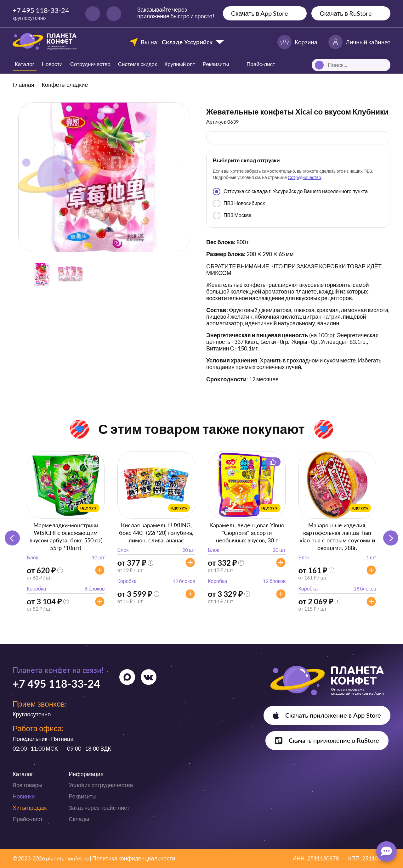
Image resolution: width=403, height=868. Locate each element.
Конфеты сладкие (65, 85)
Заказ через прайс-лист (99, 808)
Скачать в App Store (260, 13)
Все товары (27, 785)
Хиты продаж (30, 808)
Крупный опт (180, 64)
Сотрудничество (90, 64)
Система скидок (138, 64)
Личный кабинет (359, 42)
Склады (79, 819)
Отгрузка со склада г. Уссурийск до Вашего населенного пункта (290, 192)
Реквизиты (216, 64)
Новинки (24, 796)
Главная (23, 85)
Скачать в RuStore (346, 13)
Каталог (25, 64)
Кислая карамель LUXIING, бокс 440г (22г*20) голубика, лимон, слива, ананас (156, 533)
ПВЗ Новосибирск (239, 204)
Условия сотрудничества (101, 785)
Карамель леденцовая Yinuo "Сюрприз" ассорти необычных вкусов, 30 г (247, 533)
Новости (52, 64)
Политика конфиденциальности (134, 858)
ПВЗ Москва (232, 216)
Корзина (297, 42)
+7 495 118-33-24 (41, 10)
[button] (391, 538)
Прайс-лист (28, 819)
